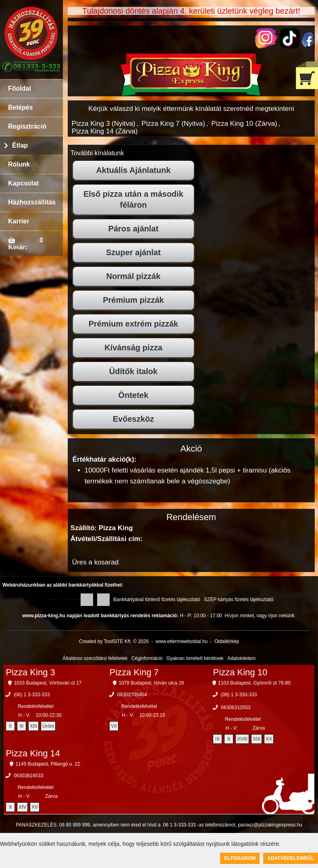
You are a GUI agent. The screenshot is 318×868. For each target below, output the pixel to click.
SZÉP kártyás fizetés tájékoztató (239, 599)
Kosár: (18, 247)
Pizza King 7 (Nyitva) (173, 124)
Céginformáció (147, 658)
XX (269, 739)
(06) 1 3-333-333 (32, 695)
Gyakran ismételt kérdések (195, 658)
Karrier (19, 221)
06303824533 (28, 776)
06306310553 (236, 708)
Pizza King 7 (134, 672)
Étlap (20, 145)
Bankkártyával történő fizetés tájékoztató (157, 599)
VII (114, 726)
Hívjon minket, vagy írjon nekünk (259, 616)
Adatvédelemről (291, 858)
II (10, 726)
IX (217, 739)
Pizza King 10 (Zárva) (244, 124)
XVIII (242, 739)
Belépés (20, 107)
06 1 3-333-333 (180, 825)
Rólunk (19, 164)
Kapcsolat (23, 183)
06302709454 (132, 695)
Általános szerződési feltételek (95, 658)
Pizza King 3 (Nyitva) (104, 124)
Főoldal (20, 88)
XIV (22, 807)
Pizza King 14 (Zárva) (105, 131)
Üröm (48, 726)
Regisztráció (27, 126)
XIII (33, 726)
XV (35, 807)
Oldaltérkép (227, 641)
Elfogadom (240, 858)
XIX (257, 739)
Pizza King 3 (30, 672)
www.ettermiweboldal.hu (182, 641)
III (21, 726)
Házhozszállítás (32, 202)
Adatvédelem (241, 658)
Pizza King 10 (240, 672)
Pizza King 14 (33, 753)
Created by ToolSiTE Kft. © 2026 (114, 641)
